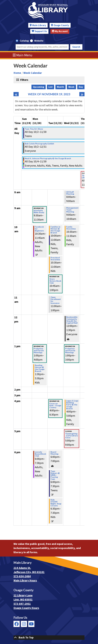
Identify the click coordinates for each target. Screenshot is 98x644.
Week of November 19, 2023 (49, 94)
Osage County (61, 25)
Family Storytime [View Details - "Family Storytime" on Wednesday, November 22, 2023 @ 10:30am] (71, 228)
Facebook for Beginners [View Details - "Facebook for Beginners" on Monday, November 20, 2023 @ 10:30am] (39, 229)
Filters (24, 80)
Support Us (39, 31)
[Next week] (82, 94)
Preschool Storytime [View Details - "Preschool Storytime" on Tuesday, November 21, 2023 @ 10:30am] (55, 259)
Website (39, 41)
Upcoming (39, 87)
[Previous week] (16, 94)
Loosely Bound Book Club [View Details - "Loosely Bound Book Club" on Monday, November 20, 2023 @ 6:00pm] (40, 454)
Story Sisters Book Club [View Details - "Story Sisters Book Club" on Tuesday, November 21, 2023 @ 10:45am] (55, 281)
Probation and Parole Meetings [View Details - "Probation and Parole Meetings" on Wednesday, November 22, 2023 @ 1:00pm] (70, 351)
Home (17, 73)
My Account (60, 31)
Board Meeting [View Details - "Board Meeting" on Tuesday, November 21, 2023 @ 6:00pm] (54, 453)
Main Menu (23, 55)
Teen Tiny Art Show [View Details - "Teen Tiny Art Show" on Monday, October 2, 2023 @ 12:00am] (34, 129)
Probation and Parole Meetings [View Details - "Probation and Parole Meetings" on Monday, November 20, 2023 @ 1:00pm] (39, 351)
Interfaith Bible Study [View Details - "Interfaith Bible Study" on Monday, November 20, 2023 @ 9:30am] (39, 211)
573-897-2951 (22, 604)
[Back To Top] (49, 638)
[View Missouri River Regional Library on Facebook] (17, 624)
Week (71, 87)
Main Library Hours (25, 581)
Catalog (24, 41)
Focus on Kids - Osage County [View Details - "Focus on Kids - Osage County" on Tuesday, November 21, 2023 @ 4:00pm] (55, 405)
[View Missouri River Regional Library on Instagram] (24, 624)
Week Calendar (33, 73)
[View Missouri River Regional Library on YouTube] (31, 624)
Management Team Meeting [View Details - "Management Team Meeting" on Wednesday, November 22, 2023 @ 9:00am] (72, 210)
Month (60, 87)
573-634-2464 (22, 576)
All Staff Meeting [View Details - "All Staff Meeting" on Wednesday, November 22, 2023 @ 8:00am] (70, 193)
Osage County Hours (26, 608)
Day (81, 87)
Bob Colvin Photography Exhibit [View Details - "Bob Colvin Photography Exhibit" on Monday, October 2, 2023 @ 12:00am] (39, 144)
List (51, 87)
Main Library (39, 25)
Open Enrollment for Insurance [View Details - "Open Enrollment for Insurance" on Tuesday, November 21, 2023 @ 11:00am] (56, 300)
